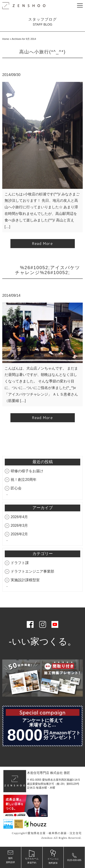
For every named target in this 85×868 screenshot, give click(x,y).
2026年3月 (19, 525)
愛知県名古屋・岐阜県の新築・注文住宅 (55, 833)
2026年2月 (19, 534)
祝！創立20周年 (24, 480)
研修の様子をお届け (27, 471)
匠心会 (16, 488)
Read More (42, 244)
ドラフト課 (20, 563)
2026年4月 (19, 517)
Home (6, 39)
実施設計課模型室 (25, 580)
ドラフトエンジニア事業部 (32, 571)
